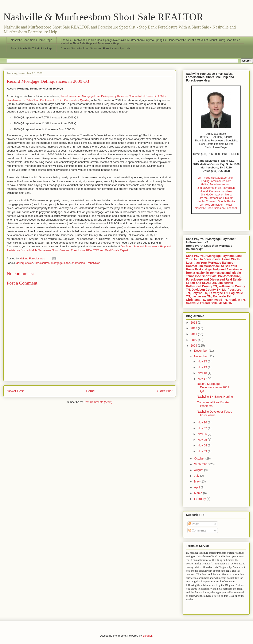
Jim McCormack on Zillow (216, 191)
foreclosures (42, 263)
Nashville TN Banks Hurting (215, 397)
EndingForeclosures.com (216, 181)
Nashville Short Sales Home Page (32, 40)
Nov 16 (203, 422)
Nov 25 (203, 361)
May (197, 481)
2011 (194, 334)
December (201, 351)
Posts (194, 524)
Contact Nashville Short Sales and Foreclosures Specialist (96, 48)
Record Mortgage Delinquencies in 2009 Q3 (213, 387)
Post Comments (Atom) (98, 402)
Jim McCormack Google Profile (216, 201)
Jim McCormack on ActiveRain (216, 188)
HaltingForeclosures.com (216, 184)
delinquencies (25, 263)
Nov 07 (203, 428)
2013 (194, 323)
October (200, 458)
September (202, 464)
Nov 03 (203, 451)
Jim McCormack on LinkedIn (216, 198)
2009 (194, 346)
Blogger (147, 636)
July (197, 476)
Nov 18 (203, 373)
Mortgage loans (61, 263)
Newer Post (15, 391)
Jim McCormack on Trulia (216, 195)
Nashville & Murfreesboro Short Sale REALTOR (103, 17)
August (199, 470)
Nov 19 (203, 367)
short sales (78, 263)
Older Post (165, 391)
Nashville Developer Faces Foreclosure (215, 413)
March (198, 493)
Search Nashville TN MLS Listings (32, 48)
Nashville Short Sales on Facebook (216, 208)
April (197, 487)
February (200, 499)
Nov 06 (203, 434)
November (201, 356)
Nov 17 (203, 379)
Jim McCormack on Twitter (216, 205)
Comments (197, 530)
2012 (194, 328)
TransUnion (93, 263)
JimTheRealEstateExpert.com (216, 178)
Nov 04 (203, 445)
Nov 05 (203, 440)
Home (90, 391)
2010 (194, 340)
